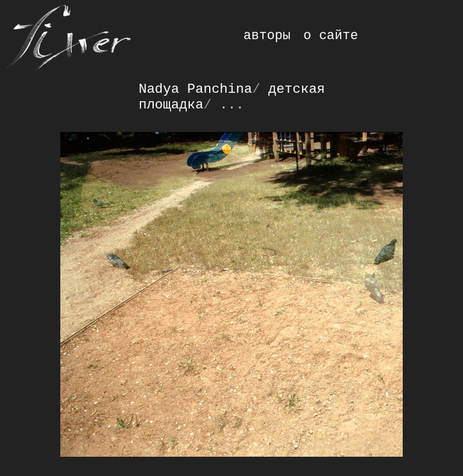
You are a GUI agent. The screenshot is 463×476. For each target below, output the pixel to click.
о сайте (331, 36)
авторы (267, 36)
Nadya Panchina (195, 89)
